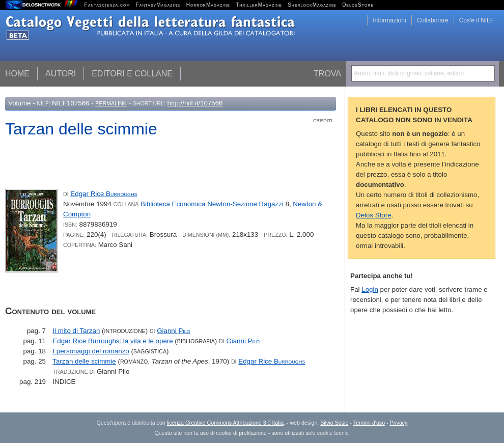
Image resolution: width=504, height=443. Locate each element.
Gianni (174, 331)
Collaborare (433, 20)
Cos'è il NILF (477, 20)
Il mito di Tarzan (76, 331)
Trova (327, 74)
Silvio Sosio (334, 423)
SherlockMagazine (312, 5)
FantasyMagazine (158, 5)
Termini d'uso (369, 423)
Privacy (399, 423)
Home (17, 74)
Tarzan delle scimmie (84, 361)
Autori (61, 74)
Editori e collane (132, 74)
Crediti (323, 120)
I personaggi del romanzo (91, 351)
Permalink (111, 103)
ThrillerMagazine (259, 5)
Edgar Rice (104, 194)
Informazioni (389, 20)
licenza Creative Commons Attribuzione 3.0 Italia (225, 423)
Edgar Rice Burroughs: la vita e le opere (113, 341)
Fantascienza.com (107, 5)
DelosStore (358, 5)
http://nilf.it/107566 (195, 103)
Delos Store (374, 215)
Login (370, 289)
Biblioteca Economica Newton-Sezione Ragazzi (212, 204)
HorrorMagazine (208, 5)
